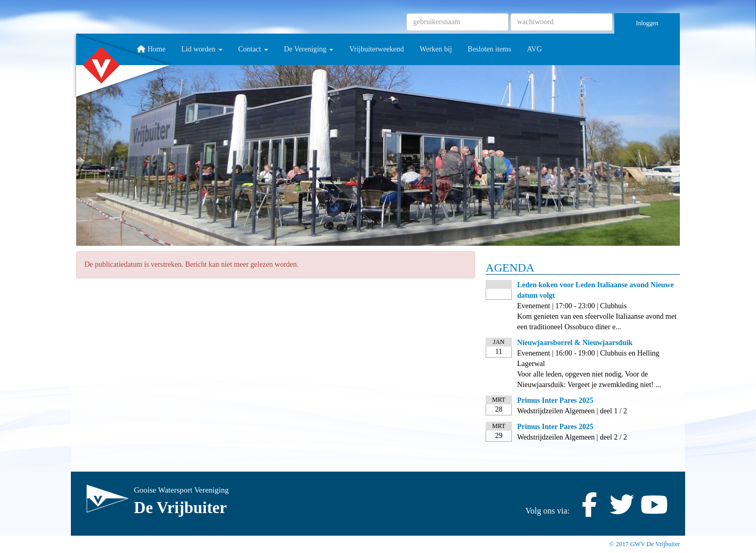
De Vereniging (309, 49)
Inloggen (647, 23)
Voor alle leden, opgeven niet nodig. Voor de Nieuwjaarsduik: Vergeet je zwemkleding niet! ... (589, 379)
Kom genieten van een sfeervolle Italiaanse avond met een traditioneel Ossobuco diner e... (597, 322)
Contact (253, 49)
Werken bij (435, 49)
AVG (535, 49)
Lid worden (202, 49)
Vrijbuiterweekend (376, 49)
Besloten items (490, 49)
